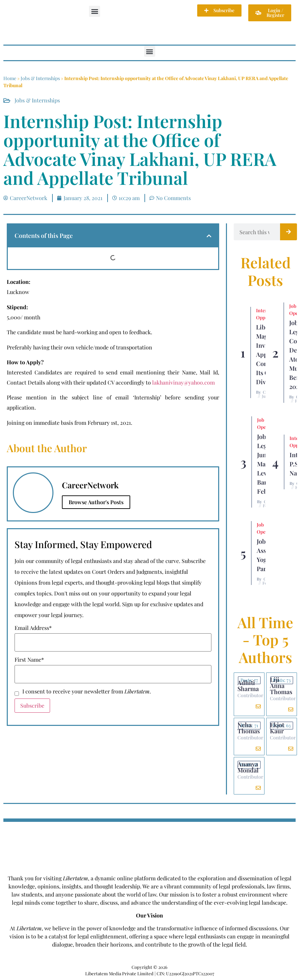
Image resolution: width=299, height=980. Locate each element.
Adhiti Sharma (248, 686)
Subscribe (32, 705)
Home (10, 78)
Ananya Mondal (248, 767)
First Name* (29, 660)
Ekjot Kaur (277, 728)
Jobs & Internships (40, 78)
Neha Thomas (249, 728)
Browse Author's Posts (96, 502)
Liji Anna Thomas (281, 686)
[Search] (289, 232)
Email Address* (33, 628)
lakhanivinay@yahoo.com (183, 382)
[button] (95, 11)
